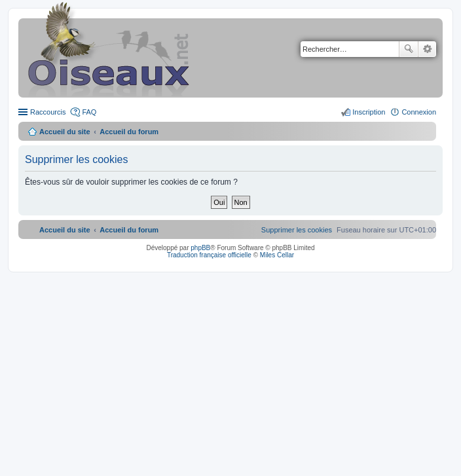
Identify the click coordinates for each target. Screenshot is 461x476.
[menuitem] (297, 230)
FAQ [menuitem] (89, 112)
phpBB (200, 248)
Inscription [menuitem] (369, 112)
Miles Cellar (277, 255)
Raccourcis (48, 112)
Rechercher (409, 49)
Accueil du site (65, 132)
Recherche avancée (427, 49)
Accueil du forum (129, 132)
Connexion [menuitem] (419, 112)
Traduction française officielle (209, 255)
